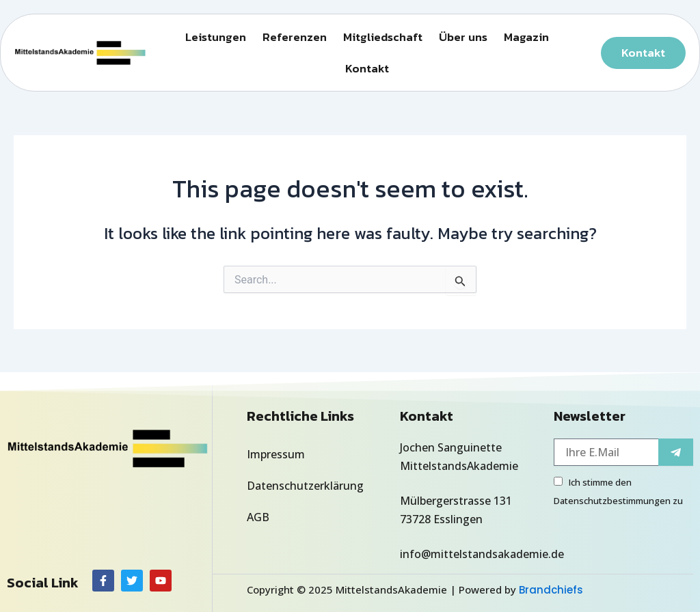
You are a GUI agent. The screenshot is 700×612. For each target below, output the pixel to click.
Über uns (463, 37)
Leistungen (216, 37)
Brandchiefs (551, 590)
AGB (258, 517)
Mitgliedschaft (383, 37)
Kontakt (367, 68)
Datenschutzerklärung (305, 486)
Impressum (276, 454)
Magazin (526, 37)
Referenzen (295, 37)
